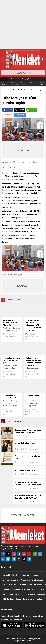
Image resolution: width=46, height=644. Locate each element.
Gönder (31, 110)
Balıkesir (14, 90)
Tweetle (19, 110)
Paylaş (7, 110)
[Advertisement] (23, 24)
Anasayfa (6, 90)
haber (7, 275)
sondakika (13, 275)
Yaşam (20, 275)
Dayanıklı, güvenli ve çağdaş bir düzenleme (26, 79)
